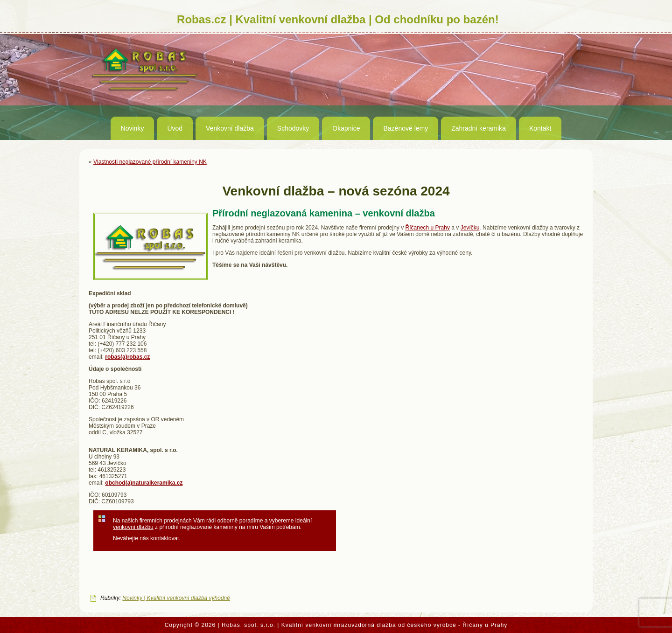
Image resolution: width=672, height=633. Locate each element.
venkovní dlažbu (133, 527)
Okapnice (346, 128)
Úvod (175, 128)
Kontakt (540, 128)
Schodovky (293, 128)
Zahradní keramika (479, 128)
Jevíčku (470, 228)
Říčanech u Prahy (428, 228)
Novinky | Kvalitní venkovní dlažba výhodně (176, 598)
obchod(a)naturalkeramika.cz (144, 483)
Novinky (133, 128)
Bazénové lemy (406, 128)
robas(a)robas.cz (127, 357)
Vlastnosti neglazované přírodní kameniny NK (150, 162)
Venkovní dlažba (230, 128)
